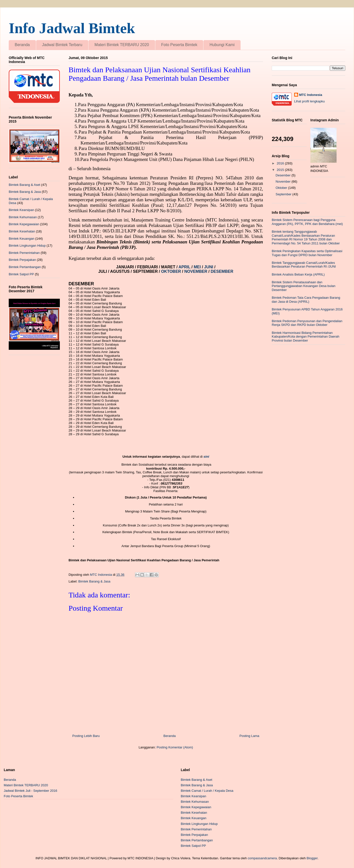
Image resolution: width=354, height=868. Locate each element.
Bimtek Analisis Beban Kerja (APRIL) (298, 274)
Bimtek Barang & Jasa (94, 581)
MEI (198, 267)
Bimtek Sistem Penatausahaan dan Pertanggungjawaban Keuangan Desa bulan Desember (304, 286)
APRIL (185, 267)
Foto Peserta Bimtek (179, 45)
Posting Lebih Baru (86, 736)
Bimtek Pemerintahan (24, 253)
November (284, 181)
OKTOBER (171, 271)
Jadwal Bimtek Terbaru (62, 45)
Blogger (312, 858)
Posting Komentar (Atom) (175, 747)
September (284, 194)
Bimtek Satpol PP (21, 274)
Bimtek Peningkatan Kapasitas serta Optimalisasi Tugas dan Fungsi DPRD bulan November (307, 253)
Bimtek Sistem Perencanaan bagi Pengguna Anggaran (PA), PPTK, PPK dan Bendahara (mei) (307, 222)
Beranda (22, 45)
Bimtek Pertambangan (25, 267)
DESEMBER (222, 271)
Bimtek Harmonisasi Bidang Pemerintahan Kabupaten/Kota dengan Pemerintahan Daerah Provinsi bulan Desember (306, 337)
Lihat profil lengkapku (310, 101)
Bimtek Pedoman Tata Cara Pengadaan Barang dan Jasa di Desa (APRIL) (306, 300)
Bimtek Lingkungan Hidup (27, 246)
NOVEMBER (196, 271)
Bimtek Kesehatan (22, 231)
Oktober (282, 188)
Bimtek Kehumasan (23, 217)
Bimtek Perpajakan (22, 260)
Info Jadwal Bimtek (72, 28)
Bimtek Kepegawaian (24, 224)
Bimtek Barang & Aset (24, 185)
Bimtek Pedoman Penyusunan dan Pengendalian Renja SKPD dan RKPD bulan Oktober (307, 323)
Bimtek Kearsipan (21, 210)
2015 (281, 170)
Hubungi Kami (222, 45)
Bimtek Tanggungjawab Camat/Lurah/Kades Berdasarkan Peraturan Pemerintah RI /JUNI (304, 265)
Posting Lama (250, 736)
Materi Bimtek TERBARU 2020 (122, 45)
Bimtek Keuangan (22, 239)
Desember (284, 175)
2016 (281, 163)
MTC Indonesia (311, 95)
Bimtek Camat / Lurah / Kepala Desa (207, 791)
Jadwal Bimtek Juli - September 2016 (31, 791)
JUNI (209, 267)
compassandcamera (262, 858)
